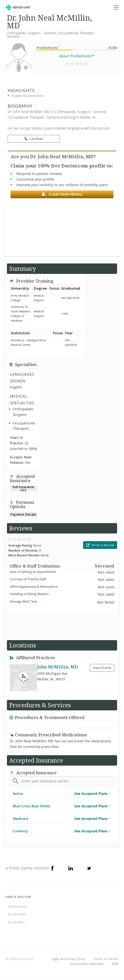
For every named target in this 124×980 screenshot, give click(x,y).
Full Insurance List (24, 488)
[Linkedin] (71, 868)
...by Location (15, 922)
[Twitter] (89, 868)
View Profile (102, 668)
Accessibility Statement (87, 964)
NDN (115, 964)
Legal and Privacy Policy (69, 959)
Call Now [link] (34, 139)
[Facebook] (52, 868)
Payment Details (23, 514)
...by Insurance (16, 906)
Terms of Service (106, 959)
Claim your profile (62, 194)
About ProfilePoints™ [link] (77, 56)
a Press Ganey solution (27, 868)
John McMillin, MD (57, 667)
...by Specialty (16, 914)
